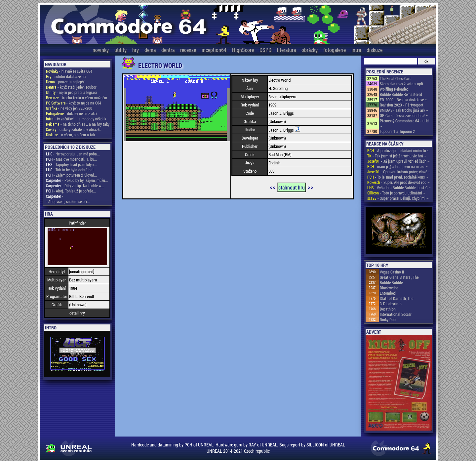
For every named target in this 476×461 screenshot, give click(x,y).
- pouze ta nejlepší (65, 82)
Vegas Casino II (392, 272)
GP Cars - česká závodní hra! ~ (404, 115)
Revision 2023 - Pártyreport (402, 105)
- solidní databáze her (66, 76)
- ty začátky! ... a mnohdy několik (76, 119)
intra (356, 50)
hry (136, 50)
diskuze (375, 50)
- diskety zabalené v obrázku (74, 129)
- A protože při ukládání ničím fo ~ (398, 150)
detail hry (77, 313)
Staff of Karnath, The (397, 298)
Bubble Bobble (391, 282)
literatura (286, 50)
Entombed (388, 293)
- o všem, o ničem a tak (70, 135)
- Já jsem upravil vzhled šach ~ (398, 161)
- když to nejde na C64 (74, 103)
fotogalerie (335, 50)
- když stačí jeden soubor (71, 87)
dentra (168, 50)
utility (120, 50)
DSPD (265, 50)
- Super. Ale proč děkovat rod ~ (398, 182)
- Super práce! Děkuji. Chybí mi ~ (398, 198)
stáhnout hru (292, 187)
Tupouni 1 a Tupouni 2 (397, 131)
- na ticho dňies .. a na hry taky (78, 124)
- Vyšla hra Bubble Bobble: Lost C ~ (399, 188)
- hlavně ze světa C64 (69, 71)
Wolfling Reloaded (394, 89)
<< (273, 187)
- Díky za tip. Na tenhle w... (75, 186)
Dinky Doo (388, 319)
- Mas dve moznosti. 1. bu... (72, 159)
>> (310, 187)
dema (150, 50)
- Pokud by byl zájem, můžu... (77, 180)
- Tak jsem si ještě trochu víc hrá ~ (397, 156)
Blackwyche (389, 288)
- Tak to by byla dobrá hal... (71, 170)
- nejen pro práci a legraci (71, 92)
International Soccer (396, 314)
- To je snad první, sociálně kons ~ (398, 177)
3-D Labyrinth (391, 304)
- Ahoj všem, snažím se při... (68, 201)
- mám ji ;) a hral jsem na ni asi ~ (397, 166)
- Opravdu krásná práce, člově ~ (399, 172)
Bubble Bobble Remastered (401, 94)
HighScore (243, 50)
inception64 (214, 50)
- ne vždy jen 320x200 (69, 108)
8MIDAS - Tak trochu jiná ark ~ (404, 110)
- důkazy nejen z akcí (72, 113)
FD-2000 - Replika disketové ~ (403, 100)
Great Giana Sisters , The (399, 277)
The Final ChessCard (396, 78)
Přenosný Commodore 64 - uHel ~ (405, 123)
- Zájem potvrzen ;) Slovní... (71, 175)
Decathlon (388, 309)
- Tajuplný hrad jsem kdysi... (72, 164)
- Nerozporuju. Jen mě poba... (73, 154)
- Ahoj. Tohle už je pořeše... (71, 191)
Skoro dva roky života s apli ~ (403, 84)
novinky (101, 50)
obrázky (310, 50)
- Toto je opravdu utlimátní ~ (396, 193)
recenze (188, 50)
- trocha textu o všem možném (77, 98)
